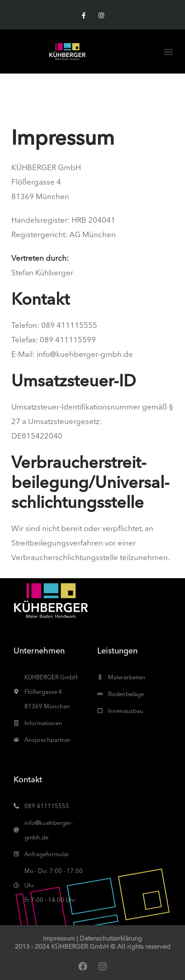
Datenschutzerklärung (111, 938)
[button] (168, 51)
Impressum (59, 938)
